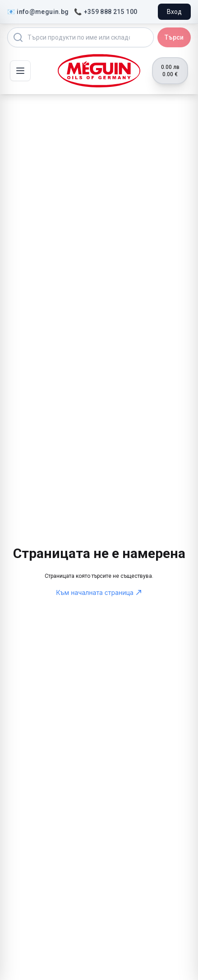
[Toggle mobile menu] (20, 71)
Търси (174, 37)
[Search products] (81, 37)
